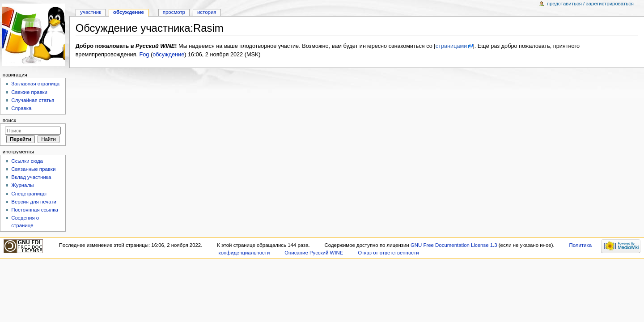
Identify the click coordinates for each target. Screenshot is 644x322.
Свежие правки (29, 92)
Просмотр (174, 12)
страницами (451, 46)
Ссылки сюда (27, 161)
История (207, 12)
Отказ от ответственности (388, 253)
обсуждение (168, 55)
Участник (91, 12)
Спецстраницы (29, 194)
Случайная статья (33, 100)
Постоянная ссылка (34, 210)
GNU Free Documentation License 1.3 (454, 245)
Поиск (9, 120)
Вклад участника (31, 177)
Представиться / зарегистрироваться (590, 4)
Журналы (22, 185)
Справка (21, 108)
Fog (144, 55)
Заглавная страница (35, 84)
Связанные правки (33, 169)
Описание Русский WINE (314, 253)
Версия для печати (34, 202)
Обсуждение (129, 12)
